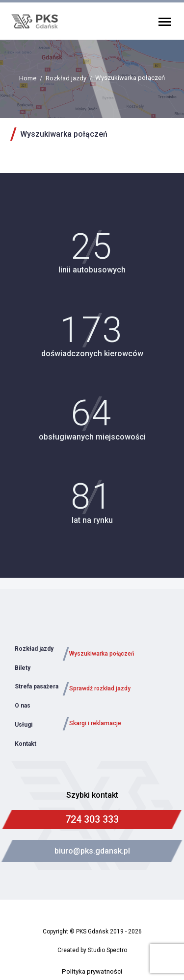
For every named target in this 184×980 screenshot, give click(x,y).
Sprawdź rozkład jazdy (100, 688)
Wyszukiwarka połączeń (102, 654)
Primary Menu (165, 22)
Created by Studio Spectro (92, 950)
